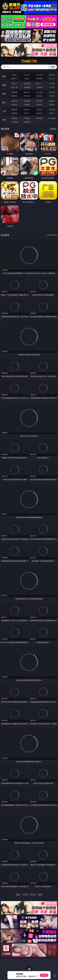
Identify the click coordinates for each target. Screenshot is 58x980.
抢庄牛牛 (52, 79)
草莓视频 (39, 118)
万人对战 (39, 75)
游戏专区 (52, 75)
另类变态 (52, 96)
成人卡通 (39, 92)
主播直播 (39, 87)
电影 (4, 94)
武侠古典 (52, 110)
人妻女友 (39, 110)
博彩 (4, 76)
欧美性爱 (52, 92)
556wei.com (29, 61)
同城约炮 (14, 118)
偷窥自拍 (14, 101)
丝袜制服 (27, 87)
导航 (4, 120)
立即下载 (44, 975)
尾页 (40, 895)
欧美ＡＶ (39, 84)
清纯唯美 (27, 105)
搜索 (53, 67)
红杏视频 (14, 122)
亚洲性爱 (14, 92)
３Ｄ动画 (52, 84)
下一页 (33, 895)
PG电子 (14, 75)
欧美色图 (39, 101)
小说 (4, 111)
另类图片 (52, 105)
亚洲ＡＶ (14, 84)
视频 (4, 85)
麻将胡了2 (14, 79)
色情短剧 (27, 122)
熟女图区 (39, 105)
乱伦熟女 (39, 96)
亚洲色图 (27, 101)
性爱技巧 (52, 113)
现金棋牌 (39, 79)
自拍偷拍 (27, 84)
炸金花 (27, 79)
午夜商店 (27, 118)
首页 (18, 895)
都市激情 (14, 110)
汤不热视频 (52, 118)
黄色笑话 (39, 113)
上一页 (25, 895)
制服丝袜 (14, 96)
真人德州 (27, 75)
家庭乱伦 (27, 110)
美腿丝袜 (14, 105)
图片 (4, 102)
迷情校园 (14, 113)
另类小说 (27, 113)
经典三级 (27, 96)
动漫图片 (52, 101)
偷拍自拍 (27, 92)
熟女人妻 (14, 87)
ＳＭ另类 (52, 87)
